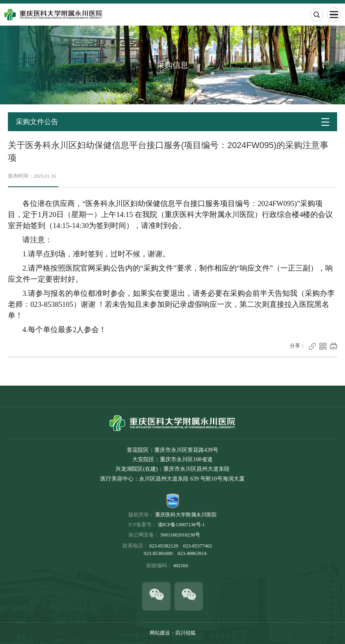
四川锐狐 (185, 633)
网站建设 (160, 633)
